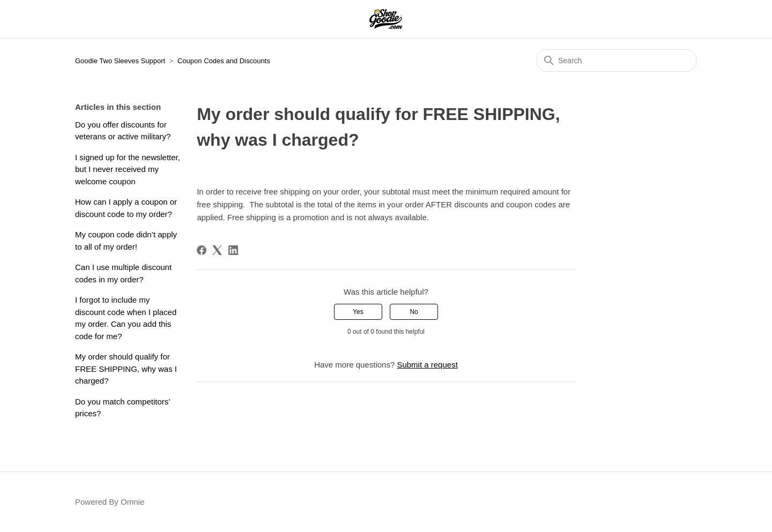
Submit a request (427, 365)
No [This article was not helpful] (414, 312)
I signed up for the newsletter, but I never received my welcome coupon (128, 169)
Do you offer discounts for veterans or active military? (123, 131)
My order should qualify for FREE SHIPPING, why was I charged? (126, 369)
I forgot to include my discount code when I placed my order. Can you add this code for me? (126, 318)
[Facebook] (202, 250)
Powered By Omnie (110, 502)
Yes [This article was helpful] (358, 312)
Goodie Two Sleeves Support (120, 61)
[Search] (617, 61)
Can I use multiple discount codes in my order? (123, 273)
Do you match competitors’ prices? (123, 408)
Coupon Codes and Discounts (224, 61)
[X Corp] (217, 250)
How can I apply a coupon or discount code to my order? (126, 208)
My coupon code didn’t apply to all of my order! (126, 241)
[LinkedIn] (233, 250)
